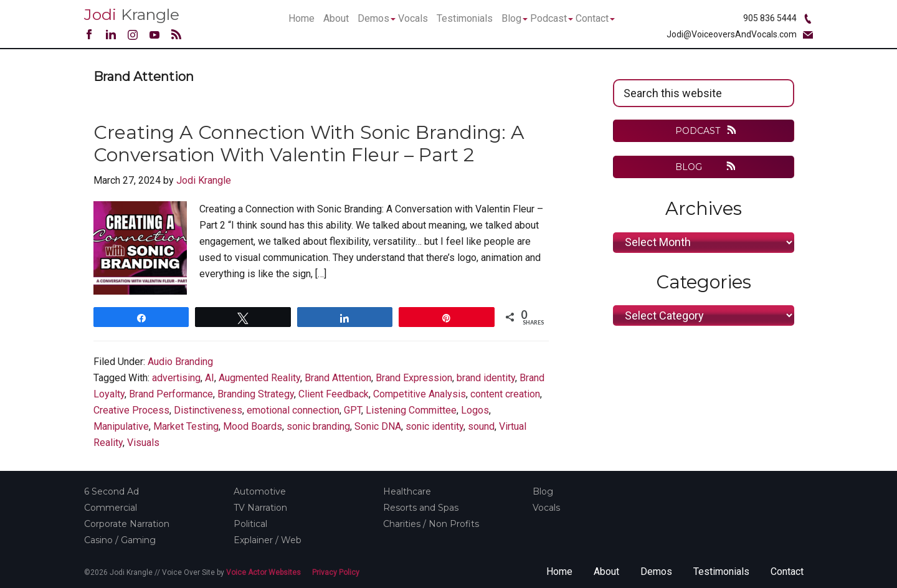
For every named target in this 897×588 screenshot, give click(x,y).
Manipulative (121, 426)
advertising (176, 378)
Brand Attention (338, 378)
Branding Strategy (256, 394)
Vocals (546, 508)
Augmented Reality (259, 378)
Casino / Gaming (120, 540)
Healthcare (407, 491)
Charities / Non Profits (431, 524)
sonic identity (434, 426)
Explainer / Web (268, 540)
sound (481, 426)
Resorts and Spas (421, 508)
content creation (505, 394)
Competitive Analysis (420, 394)
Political (250, 524)
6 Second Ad (112, 491)
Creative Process (131, 410)
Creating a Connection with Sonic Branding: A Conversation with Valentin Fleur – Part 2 (309, 144)
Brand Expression (414, 378)
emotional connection (293, 410)
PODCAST (698, 131)
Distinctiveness (208, 410)
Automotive (260, 491)
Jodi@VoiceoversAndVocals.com (732, 34)
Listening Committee (411, 410)
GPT (353, 410)
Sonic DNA (378, 426)
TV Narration (260, 508)
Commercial (111, 508)
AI (210, 378)
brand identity (486, 378)
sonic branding (318, 426)
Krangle (132, 14)
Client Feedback (334, 394)
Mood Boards (253, 426)
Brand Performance (171, 394)
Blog (543, 491)
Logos (475, 410)
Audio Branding (180, 362)
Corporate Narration (127, 524)
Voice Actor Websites (263, 572)
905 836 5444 (770, 18)
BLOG (697, 167)
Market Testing (186, 426)
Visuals (143, 443)
